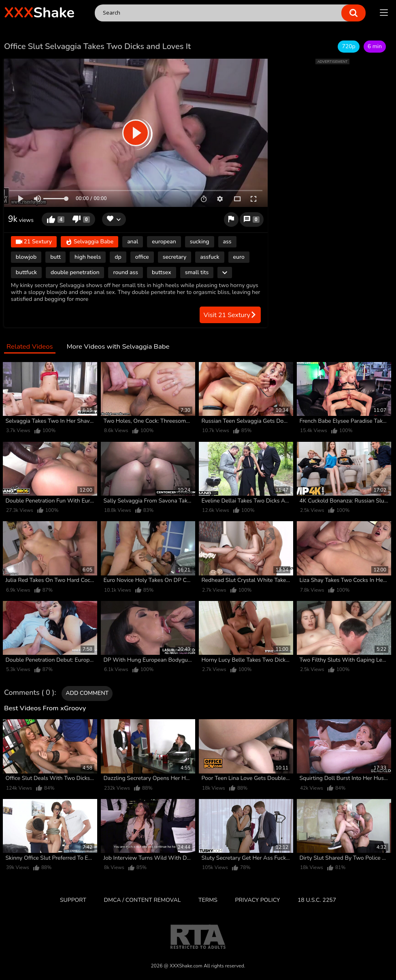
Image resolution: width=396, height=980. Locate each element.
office (142, 257)
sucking (200, 242)
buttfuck (26, 272)
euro (239, 257)
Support (73, 900)
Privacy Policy (257, 900)
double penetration (75, 272)
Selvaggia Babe (89, 242)
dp (118, 257)
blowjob (26, 257)
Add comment (87, 693)
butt (55, 257)
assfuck (210, 257)
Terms (208, 900)
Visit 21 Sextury (230, 315)
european (164, 242)
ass (227, 242)
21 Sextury (34, 242)
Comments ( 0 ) (29, 693)
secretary (175, 257)
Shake (39, 13)
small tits (197, 272)
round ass (126, 272)
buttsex (162, 272)
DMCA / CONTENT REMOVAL (143, 900)
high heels (88, 257)
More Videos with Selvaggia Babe (118, 347)
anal (133, 242)
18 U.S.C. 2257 (317, 900)
